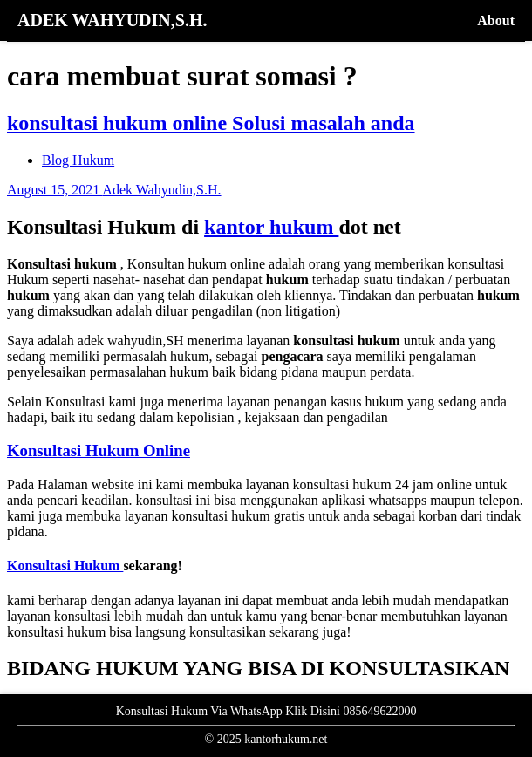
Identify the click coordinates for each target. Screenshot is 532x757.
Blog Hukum (78, 160)
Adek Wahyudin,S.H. (161, 190)
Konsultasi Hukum (65, 566)
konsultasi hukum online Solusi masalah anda (211, 123)
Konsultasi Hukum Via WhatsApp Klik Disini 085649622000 (266, 711)
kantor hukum (271, 227)
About (496, 20)
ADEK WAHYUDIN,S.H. (112, 20)
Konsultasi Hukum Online (99, 450)
